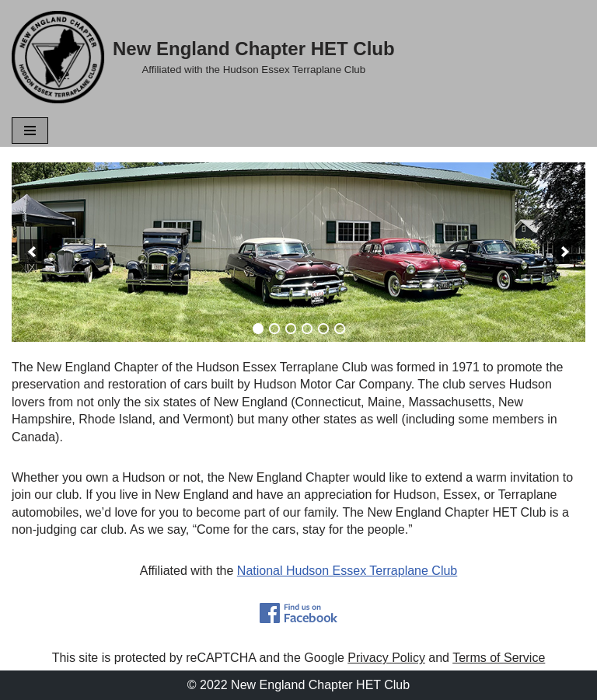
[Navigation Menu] (30, 131)
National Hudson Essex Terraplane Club (347, 571)
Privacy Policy (386, 658)
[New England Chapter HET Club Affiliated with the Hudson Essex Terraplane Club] (203, 57)
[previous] (32, 252)
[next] (565, 252)
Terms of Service (499, 658)
